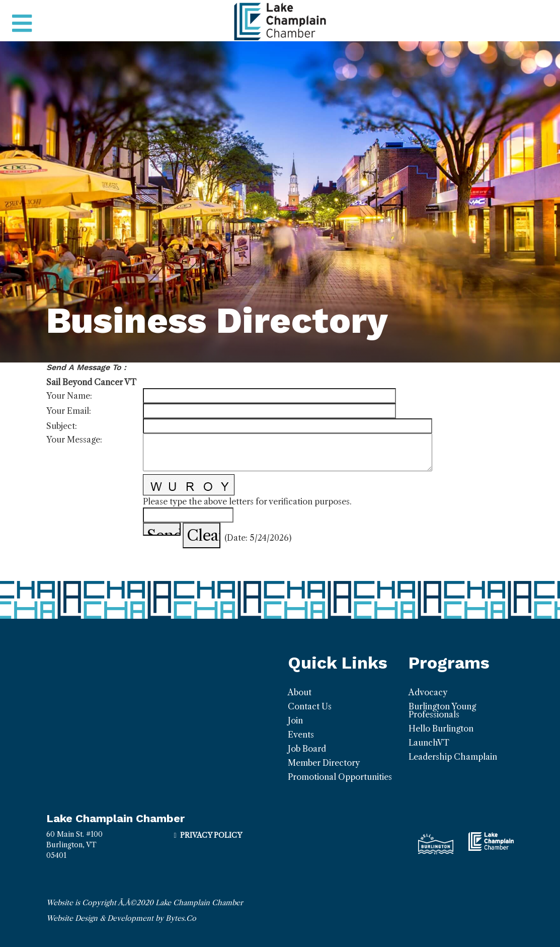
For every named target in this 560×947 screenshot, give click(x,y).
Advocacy (428, 692)
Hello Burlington (441, 729)
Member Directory (324, 763)
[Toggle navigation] (22, 24)
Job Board (307, 749)
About (300, 692)
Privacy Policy (211, 835)
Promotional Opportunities (340, 777)
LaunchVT (429, 743)
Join (295, 720)
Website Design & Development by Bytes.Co (121, 918)
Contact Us (310, 706)
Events (301, 735)
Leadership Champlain (453, 757)
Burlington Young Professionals (442, 710)
